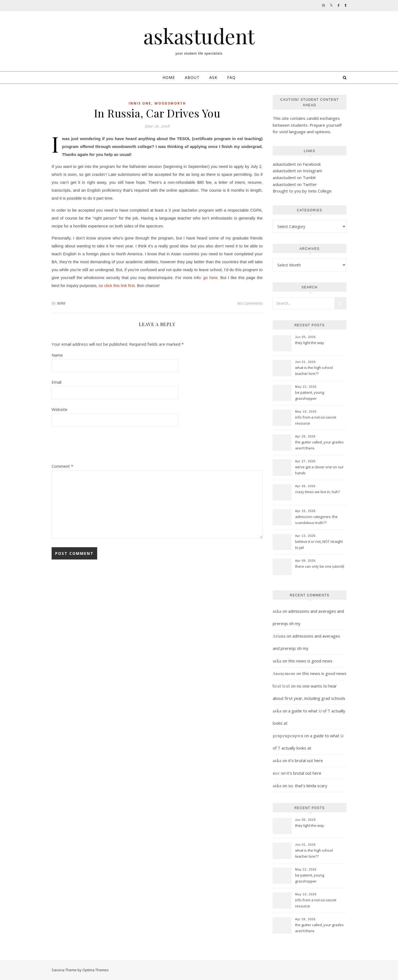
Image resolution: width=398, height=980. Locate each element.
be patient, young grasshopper (310, 395)
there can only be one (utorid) (320, 566)
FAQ (231, 77)
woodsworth (170, 103)
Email (57, 382)
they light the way (310, 343)
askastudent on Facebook (297, 164)
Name (57, 355)
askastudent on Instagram (297, 171)
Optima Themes (96, 970)
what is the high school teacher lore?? (314, 371)
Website (60, 409)
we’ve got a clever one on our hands (319, 470)
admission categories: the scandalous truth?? (316, 520)
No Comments (250, 303)
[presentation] (93, 447)
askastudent (199, 36)
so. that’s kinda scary (308, 786)
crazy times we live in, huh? (317, 492)
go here (210, 278)
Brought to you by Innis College (302, 191)
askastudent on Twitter (295, 184)
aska (61, 303)
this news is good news (310, 661)
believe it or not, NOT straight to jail (319, 544)
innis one (140, 103)
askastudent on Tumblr (294, 177)
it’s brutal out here (306, 760)
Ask (213, 77)
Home (169, 77)
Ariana (279, 636)
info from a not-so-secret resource (316, 420)
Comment (62, 466)
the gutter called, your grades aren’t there (319, 445)
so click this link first (117, 285)
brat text (281, 686)
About (192, 77)
